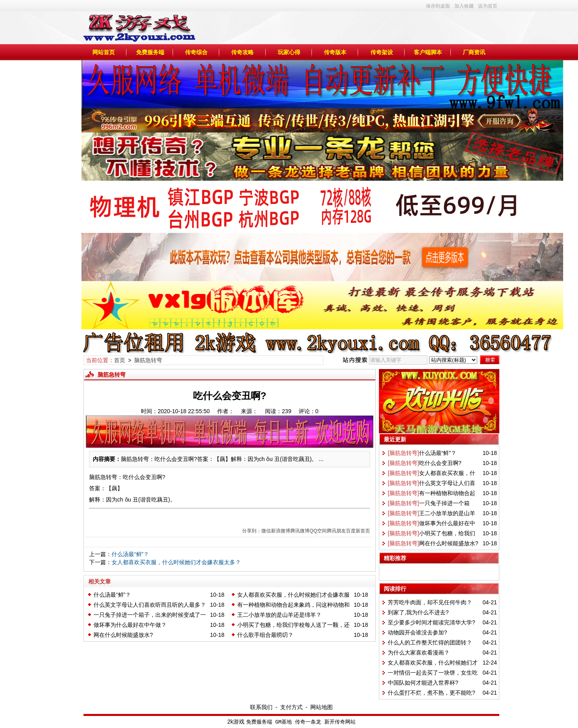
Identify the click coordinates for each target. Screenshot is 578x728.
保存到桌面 (438, 6)
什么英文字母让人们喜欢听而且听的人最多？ (150, 605)
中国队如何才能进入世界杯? (423, 683)
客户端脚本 (428, 52)
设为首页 (488, 6)
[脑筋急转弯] (403, 453)
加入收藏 (464, 6)
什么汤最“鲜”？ (130, 554)
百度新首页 (358, 531)
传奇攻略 (242, 52)
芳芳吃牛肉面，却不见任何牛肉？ (430, 602)
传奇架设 (382, 52)
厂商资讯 (474, 52)
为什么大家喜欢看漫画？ (419, 653)
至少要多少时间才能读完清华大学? (431, 622)
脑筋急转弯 (148, 360)
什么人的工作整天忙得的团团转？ (430, 642)
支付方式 (291, 707)
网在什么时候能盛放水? (123, 635)
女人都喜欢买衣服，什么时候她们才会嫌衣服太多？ (176, 562)
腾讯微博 (300, 531)
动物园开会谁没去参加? (417, 632)
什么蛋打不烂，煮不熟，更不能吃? (431, 693)
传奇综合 (196, 52)
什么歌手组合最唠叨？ (265, 635)
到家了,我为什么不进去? (418, 612)
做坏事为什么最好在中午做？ (130, 625)
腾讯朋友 (336, 531)
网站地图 (322, 707)
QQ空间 (318, 531)
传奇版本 (335, 52)
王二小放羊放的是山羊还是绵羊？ (279, 615)
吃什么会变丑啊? (440, 463)
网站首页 (104, 52)
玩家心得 (289, 52)
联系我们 (261, 707)
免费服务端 (150, 52)
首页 (120, 360)
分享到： (252, 531)
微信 (266, 531)
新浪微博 (281, 531)
